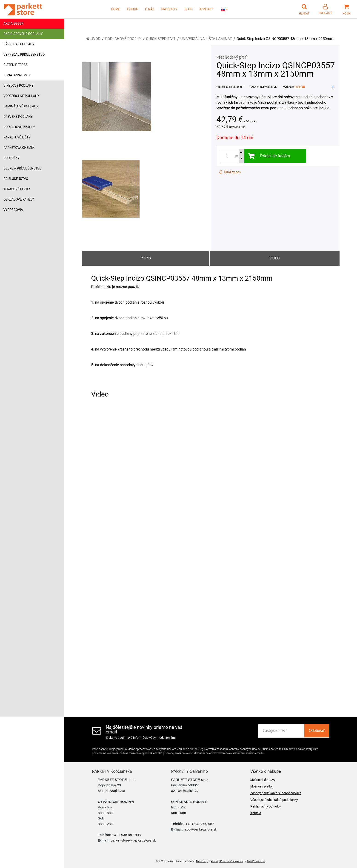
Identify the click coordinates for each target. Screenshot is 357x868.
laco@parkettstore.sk (200, 829)
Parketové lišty (17, 137)
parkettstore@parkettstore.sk (133, 840)
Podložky (11, 158)
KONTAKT (207, 9)
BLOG (189, 9)
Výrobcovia (13, 210)
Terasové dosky (17, 189)
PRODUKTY (169, 9)
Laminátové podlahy (21, 106)
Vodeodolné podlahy (21, 96)
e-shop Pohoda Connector (227, 861)
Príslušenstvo (16, 179)
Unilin (300, 87)
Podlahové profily (19, 127)
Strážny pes (230, 172)
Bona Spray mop (17, 75)
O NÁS (150, 9)
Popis (146, 258)
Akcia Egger (13, 23)
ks (236, 156)
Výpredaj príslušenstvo (24, 55)
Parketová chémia (19, 148)
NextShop (202, 861)
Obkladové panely (19, 199)
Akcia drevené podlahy (23, 34)
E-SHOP (133, 9)
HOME (115, 9)
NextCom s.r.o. (256, 861)
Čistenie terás (16, 65)
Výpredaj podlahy (19, 44)
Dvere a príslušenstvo (23, 168)
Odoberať (317, 731)
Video (275, 258)
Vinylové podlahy (19, 86)
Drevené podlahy (18, 117)
